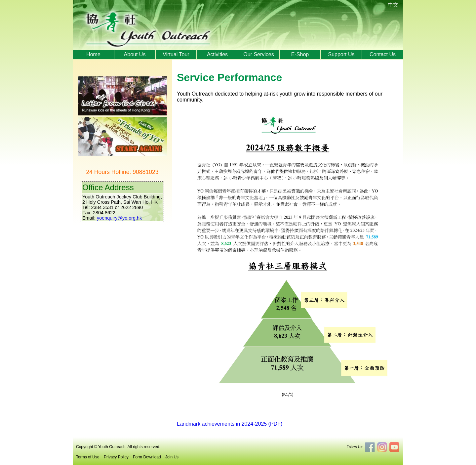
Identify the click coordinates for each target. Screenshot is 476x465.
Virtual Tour (176, 54)
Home (93, 54)
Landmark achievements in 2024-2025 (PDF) (230, 424)
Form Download (147, 457)
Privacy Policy (116, 457)
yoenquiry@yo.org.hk (119, 218)
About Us (135, 54)
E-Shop (300, 54)
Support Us (341, 54)
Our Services (258, 54)
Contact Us (383, 54)
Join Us (172, 457)
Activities (217, 54)
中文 (393, 5)
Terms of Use (88, 457)
